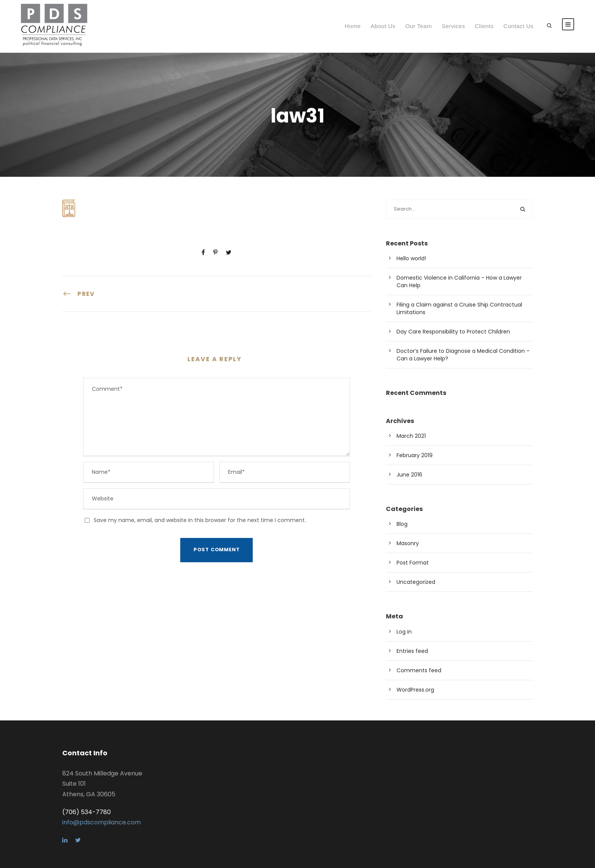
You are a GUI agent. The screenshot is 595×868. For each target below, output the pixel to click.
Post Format (413, 563)
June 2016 (409, 475)
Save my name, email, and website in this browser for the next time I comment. (200, 520)
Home (353, 26)
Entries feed (412, 651)
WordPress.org (415, 690)
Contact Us (519, 26)
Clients (484, 26)
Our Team (419, 26)
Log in (404, 632)
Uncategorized (416, 582)
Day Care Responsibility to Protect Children (453, 332)
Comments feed (419, 670)
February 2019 (415, 455)
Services (453, 26)
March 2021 (411, 436)
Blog (402, 524)
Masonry (408, 543)
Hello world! (411, 258)
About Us (383, 26)
